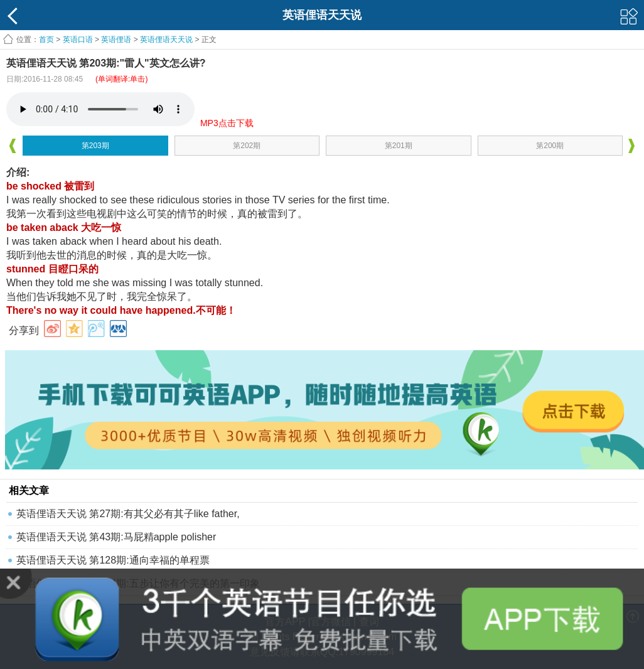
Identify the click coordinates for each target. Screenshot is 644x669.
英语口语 (78, 40)
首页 (46, 40)
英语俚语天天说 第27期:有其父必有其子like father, (128, 514)
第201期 (399, 146)
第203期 (95, 146)
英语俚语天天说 (167, 40)
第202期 (247, 146)
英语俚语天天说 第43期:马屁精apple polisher (116, 537)
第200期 (550, 146)
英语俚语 (116, 40)
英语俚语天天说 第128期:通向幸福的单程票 (113, 560)
